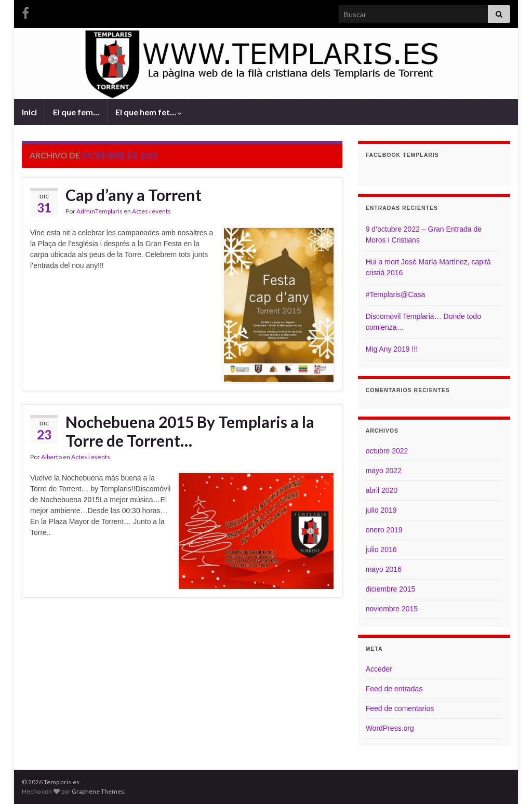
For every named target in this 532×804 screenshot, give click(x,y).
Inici (29, 112)
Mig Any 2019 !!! (392, 349)
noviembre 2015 (392, 609)
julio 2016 (381, 550)
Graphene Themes (98, 791)
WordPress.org (390, 728)
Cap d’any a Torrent (134, 195)
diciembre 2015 (391, 589)
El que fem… (76, 112)
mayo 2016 (384, 569)
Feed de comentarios (400, 708)
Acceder (379, 669)
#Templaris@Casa (396, 294)
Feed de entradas (394, 689)
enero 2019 (384, 530)
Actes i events (151, 211)
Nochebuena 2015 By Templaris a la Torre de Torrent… (190, 431)
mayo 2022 (384, 471)
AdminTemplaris (99, 211)
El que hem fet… (149, 112)
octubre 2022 (387, 451)
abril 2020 (382, 490)
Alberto (51, 457)
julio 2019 (381, 510)
